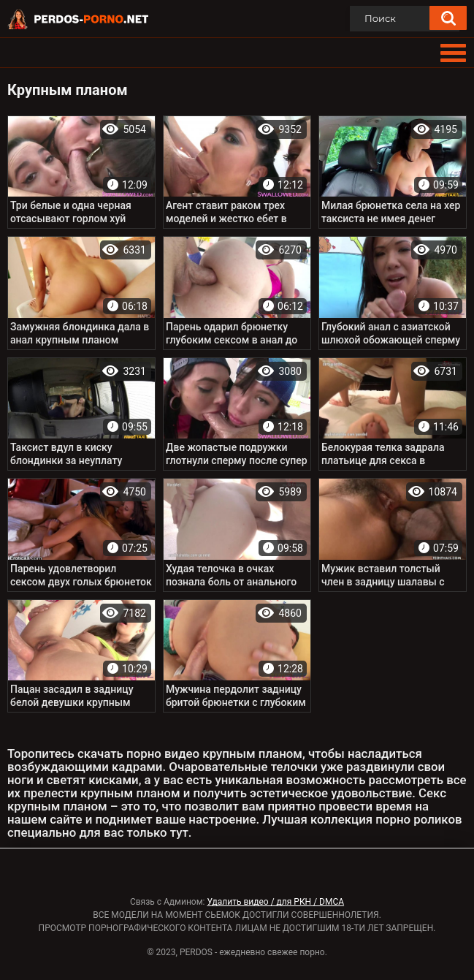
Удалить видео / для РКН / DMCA (275, 902)
